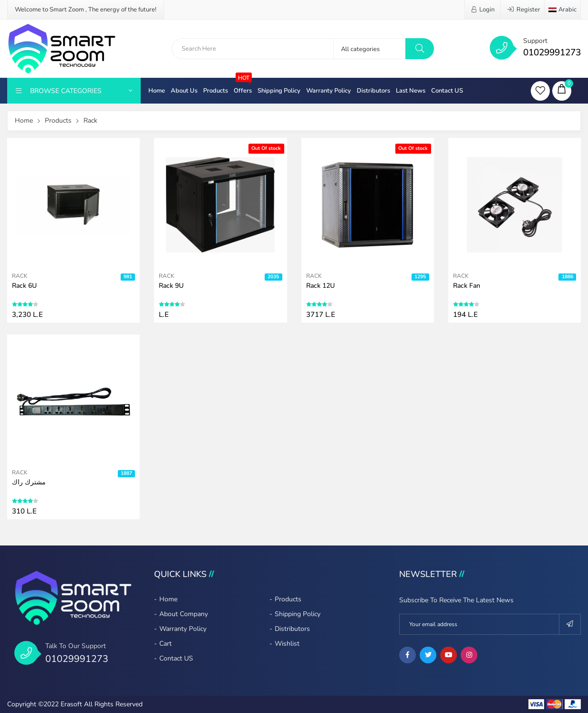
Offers (243, 87)
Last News (411, 91)
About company (184, 614)
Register (524, 10)
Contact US (447, 91)
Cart (165, 644)
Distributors (373, 91)
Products (216, 91)
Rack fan (467, 286)
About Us (184, 91)
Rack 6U (24, 286)
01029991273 (552, 52)
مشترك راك (29, 482)
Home (157, 91)
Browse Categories (74, 91)
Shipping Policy (279, 91)
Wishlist (287, 644)
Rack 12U (320, 286)
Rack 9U (171, 286)
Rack (90, 121)
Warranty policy (329, 91)
